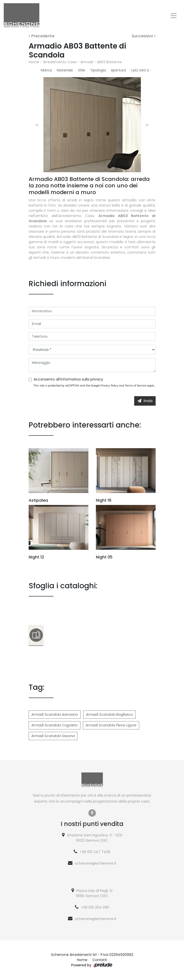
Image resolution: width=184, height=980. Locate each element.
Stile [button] (82, 70)
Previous (37, 125)
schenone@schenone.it (96, 863)
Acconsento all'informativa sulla (68, 379)
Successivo (144, 36)
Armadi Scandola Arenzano (55, 714)
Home (34, 62)
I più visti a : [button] (141, 70)
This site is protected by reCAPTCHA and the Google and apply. (94, 386)
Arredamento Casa (60, 62)
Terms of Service (136, 386)
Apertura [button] (118, 70)
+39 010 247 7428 (95, 852)
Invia (145, 401)
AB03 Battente (109, 62)
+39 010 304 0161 (95, 907)
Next (147, 125)
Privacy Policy (109, 386)
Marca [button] (46, 70)
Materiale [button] (65, 70)
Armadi (87, 62)
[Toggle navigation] (174, 16)
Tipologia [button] (98, 70)
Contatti (100, 960)
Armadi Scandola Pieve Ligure (111, 725)
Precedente (42, 36)
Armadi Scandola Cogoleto (55, 725)
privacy (97, 379)
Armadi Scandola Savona (53, 736)
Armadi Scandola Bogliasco (109, 714)
